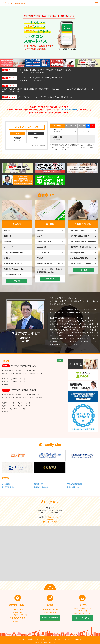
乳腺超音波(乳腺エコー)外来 (14, 269)
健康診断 (40, 231)
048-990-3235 (50, 609)
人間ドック (41, 236)
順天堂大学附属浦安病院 (9, 487)
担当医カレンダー (38, 145)
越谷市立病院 (6, 484)
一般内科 (7, 231)
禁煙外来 (7, 258)
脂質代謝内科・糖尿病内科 (13, 264)
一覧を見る (17, 281)
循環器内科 (8, 236)
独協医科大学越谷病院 (73, 487)
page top (50, 587)
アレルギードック (43, 253)
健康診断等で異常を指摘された (81, 247)
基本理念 (31, 639)
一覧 (60, 361)
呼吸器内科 (8, 242)
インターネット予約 (69, 110)
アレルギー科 (9, 247)
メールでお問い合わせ (50, 618)
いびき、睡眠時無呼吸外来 (13, 253)
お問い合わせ (68, 639)
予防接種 (40, 258)
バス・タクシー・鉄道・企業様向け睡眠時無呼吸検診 (50, 271)
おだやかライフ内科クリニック (45, 643)
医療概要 (22, 639)
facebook (78, 639)
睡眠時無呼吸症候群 (77, 253)
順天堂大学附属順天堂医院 (74, 484)
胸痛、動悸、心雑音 (77, 231)
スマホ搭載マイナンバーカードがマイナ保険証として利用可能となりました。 (46, 97)
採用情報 (57, 639)
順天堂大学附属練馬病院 (41, 487)
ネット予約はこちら (82, 618)
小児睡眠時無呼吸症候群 (12, 275)
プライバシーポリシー (44, 639)
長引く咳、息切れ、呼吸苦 (80, 236)
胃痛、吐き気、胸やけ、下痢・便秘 (83, 242)
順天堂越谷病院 (39, 484)
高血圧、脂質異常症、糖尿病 (81, 264)
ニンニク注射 (42, 247)
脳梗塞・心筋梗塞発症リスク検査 (49, 264)
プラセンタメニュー (44, 242)
